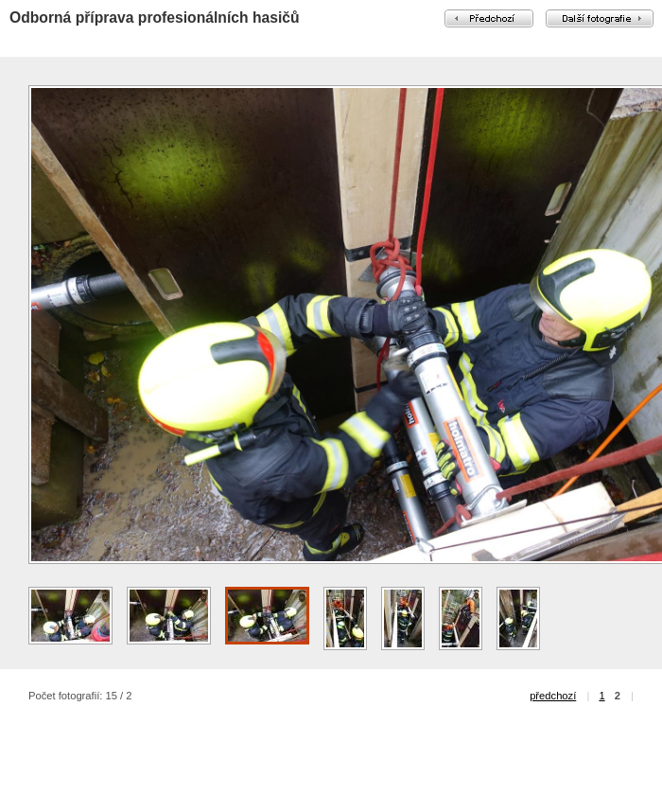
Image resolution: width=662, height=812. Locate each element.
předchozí (553, 696)
